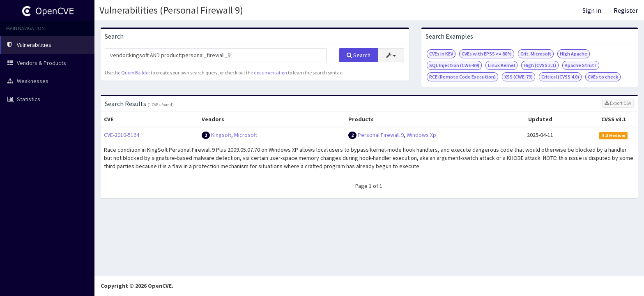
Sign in (592, 10)
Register (626, 10)
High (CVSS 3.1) (540, 65)
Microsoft (246, 135)
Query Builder (136, 73)
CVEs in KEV (441, 54)
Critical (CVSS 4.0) (560, 77)
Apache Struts (581, 65)
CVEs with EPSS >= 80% (487, 54)
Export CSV (618, 103)
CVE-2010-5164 (122, 135)
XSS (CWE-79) (519, 77)
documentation (270, 73)
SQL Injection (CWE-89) (454, 65)
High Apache (574, 54)
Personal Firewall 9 (381, 135)
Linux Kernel (501, 65)
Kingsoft (221, 135)
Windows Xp (421, 135)
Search (359, 55)
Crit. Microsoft (536, 54)
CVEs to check (603, 77)
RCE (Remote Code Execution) (462, 77)
